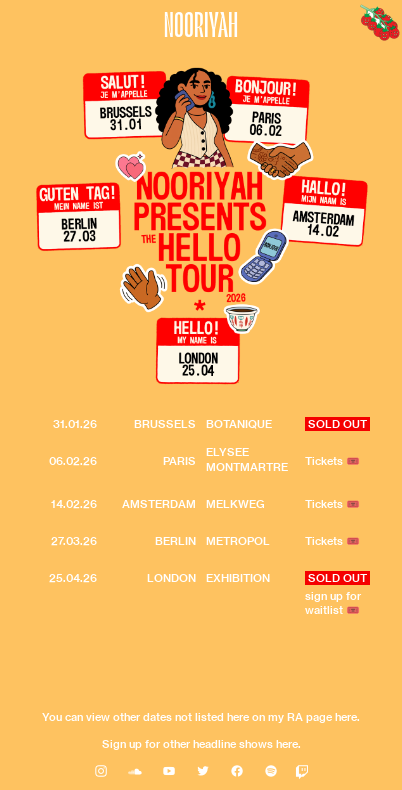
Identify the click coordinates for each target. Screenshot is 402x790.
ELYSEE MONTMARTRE (247, 459)
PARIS (179, 461)
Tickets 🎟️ (332, 461)
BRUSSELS (165, 424)
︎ (271, 771)
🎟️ (353, 610)
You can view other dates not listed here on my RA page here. (201, 717)
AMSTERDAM (159, 504)
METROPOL (238, 541)
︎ (237, 771)
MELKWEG (235, 504)
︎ (169, 771)
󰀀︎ (302, 771)
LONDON (171, 578)
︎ (101, 771)
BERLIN (175, 541)
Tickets (324, 504)
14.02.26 (74, 504)
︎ (203, 771)
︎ (135, 771)
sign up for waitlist (333, 603)
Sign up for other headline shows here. (201, 744)
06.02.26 (73, 461)
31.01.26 (75, 424)
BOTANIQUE (239, 424)
